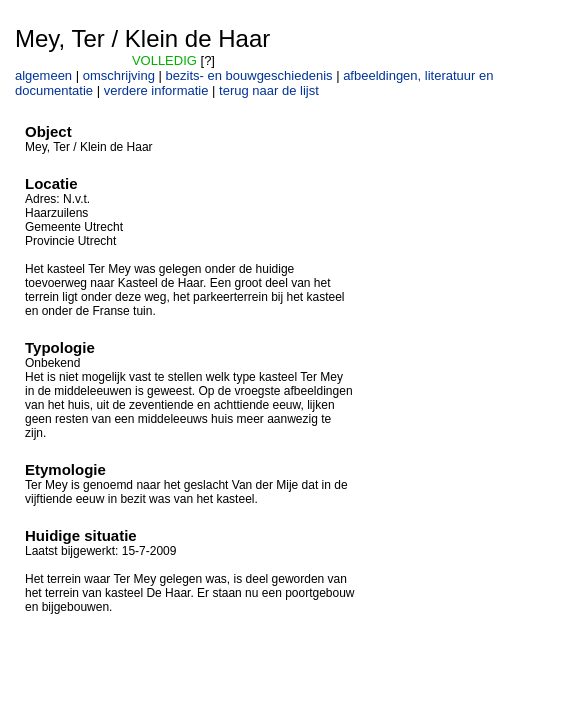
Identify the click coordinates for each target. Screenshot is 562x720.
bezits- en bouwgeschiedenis (249, 75)
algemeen (43, 75)
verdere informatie (156, 90)
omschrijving (119, 75)
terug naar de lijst (269, 90)
